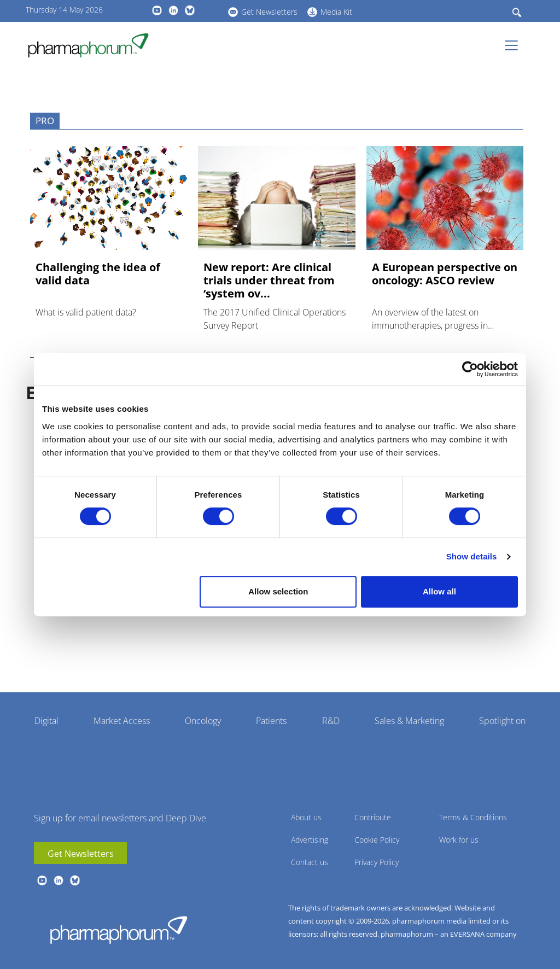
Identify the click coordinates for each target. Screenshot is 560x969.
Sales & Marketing (409, 721)
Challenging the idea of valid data (98, 274)
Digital (46, 721)
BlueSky (190, 10)
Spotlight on (502, 721)
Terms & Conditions (473, 817)
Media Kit (336, 12)
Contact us (310, 862)
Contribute (373, 817)
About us (306, 817)
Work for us (459, 840)
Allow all (439, 591)
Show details (472, 556)
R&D (331, 721)
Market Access (122, 721)
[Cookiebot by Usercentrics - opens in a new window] (470, 369)
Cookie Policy (377, 840)
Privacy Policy (377, 862)
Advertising (310, 840)
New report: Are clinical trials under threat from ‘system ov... (269, 281)
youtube (157, 10)
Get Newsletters (269, 12)
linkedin (173, 10)
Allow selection (278, 591)
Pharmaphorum (119, 930)
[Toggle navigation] (515, 45)
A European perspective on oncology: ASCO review (445, 274)
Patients (271, 721)
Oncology (203, 721)
